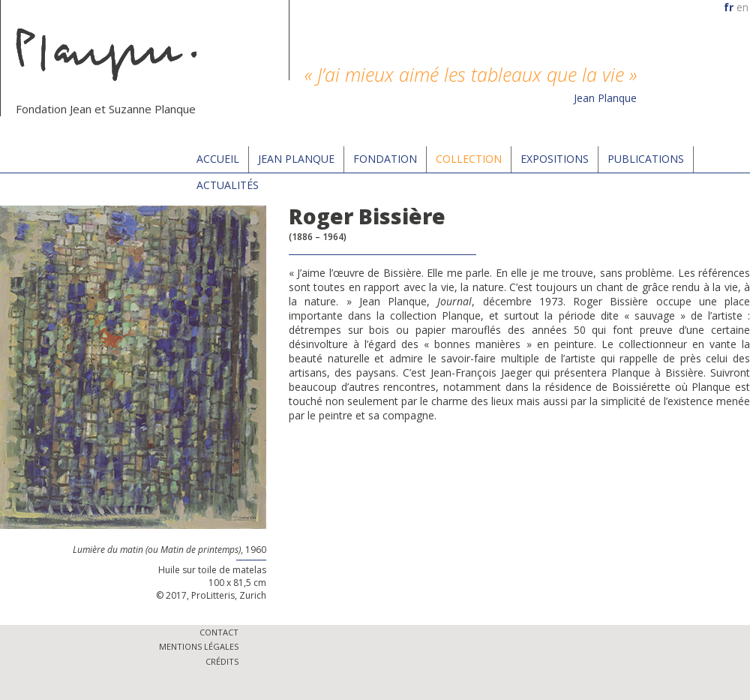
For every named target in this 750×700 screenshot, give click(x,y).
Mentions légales (199, 646)
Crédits (222, 661)
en (742, 7)
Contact (219, 632)
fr (729, 7)
